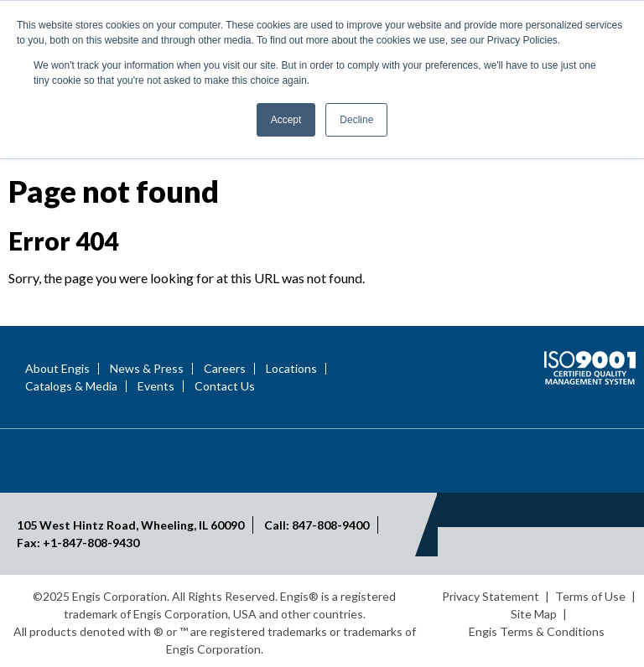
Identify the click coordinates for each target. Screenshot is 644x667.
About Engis (57, 369)
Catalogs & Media (71, 386)
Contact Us (225, 386)
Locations (291, 369)
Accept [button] (286, 120)
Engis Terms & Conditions (537, 631)
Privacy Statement (491, 596)
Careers (225, 369)
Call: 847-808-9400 (317, 525)
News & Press (147, 369)
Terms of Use (590, 596)
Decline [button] (356, 120)
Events (156, 386)
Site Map (534, 614)
